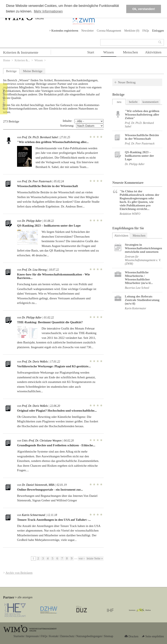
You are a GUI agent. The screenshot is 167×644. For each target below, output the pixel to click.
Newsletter (88, 31)
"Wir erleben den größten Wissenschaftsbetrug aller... (53, 142)
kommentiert (150, 102)
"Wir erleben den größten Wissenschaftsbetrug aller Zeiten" (142, 115)
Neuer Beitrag (127, 82)
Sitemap (108, 636)
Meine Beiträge (33, 71)
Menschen (130, 52)
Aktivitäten (153, 52)
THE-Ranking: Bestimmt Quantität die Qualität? (50, 322)
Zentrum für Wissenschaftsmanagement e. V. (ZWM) (143, 260)
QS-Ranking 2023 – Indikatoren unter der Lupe (49, 226)
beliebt (133, 102)
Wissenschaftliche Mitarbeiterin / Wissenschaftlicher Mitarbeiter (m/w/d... (139, 278)
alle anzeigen (25, 597)
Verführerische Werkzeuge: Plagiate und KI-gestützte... (54, 366)
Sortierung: (67, 126)
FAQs (146, 31)
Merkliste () (132, 31)
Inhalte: (68, 121)
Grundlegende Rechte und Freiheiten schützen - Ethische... (56, 445)
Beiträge (11, 71)
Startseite (19, 636)
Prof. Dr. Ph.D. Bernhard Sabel (40, 137)
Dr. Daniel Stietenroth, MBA (38, 485)
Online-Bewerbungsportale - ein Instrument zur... (50, 490)
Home (7, 60)
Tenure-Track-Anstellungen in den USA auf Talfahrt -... (54, 520)
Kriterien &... (22, 60)
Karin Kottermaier (135, 308)
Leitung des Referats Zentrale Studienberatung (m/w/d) (142, 300)
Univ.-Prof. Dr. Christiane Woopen (42, 441)
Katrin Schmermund (33, 515)
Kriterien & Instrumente (21, 52)
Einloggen (158, 31)
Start (91, 52)
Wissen (109, 52)
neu (119, 102)
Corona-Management (109, 31)
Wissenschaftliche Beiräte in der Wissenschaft (48, 186)
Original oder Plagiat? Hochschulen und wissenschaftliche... (57, 411)
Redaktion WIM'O (130, 214)
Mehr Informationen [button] (48, 11)
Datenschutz (67, 636)
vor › (82, 558)
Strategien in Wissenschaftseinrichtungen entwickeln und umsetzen (143, 248)
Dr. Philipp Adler (32, 221)
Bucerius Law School (137, 288)
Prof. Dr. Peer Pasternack (37, 181)
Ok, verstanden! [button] (144, 9)
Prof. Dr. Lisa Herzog (34, 270)
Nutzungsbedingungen (89, 636)
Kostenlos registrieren (65, 31)
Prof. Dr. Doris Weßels (35, 362)
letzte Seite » (95, 558)
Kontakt (54, 636)
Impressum (32, 636)
